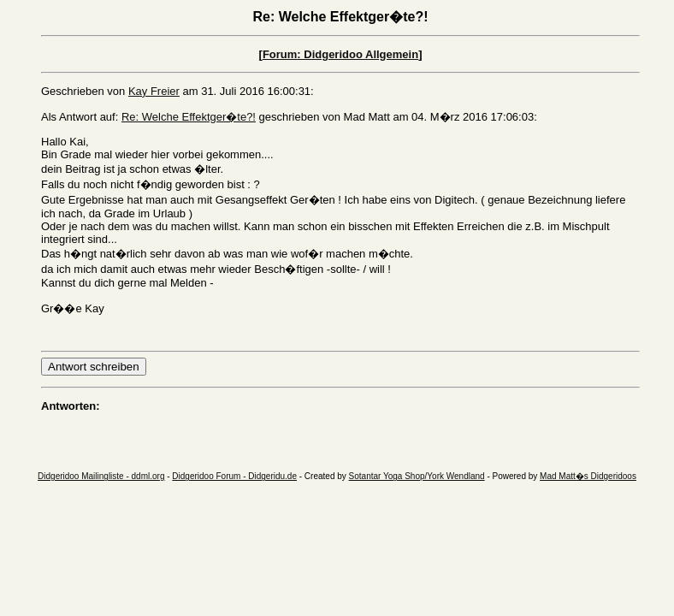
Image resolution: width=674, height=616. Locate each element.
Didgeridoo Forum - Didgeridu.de (234, 476)
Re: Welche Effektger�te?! (189, 117)
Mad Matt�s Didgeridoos (588, 476)
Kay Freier (154, 91)
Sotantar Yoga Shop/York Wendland (417, 476)
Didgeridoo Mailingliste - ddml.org (101, 476)
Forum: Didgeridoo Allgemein (340, 54)
